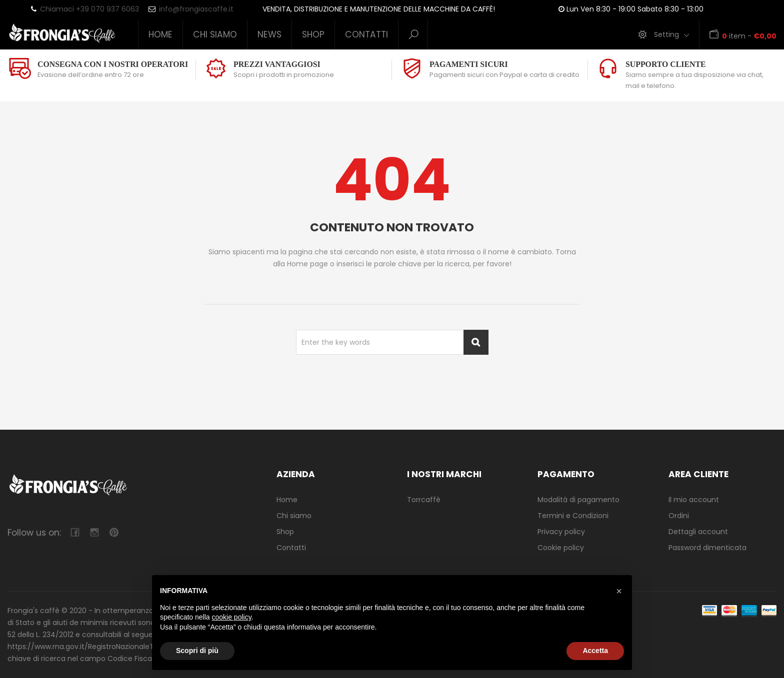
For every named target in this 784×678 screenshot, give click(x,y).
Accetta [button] (595, 651)
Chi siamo (215, 34)
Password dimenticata (707, 548)
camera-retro (94, 532)
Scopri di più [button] (197, 651)
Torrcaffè (424, 500)
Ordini (679, 516)
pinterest (114, 532)
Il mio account (694, 500)
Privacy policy (561, 532)
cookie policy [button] (232, 617)
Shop (313, 34)
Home (160, 34)
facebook (75, 532)
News (269, 34)
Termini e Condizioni (573, 516)
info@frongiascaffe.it (196, 9)
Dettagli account (698, 532)
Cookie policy (561, 548)
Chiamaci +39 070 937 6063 (89, 9)
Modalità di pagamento (578, 500)
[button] (619, 591)
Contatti (366, 34)
